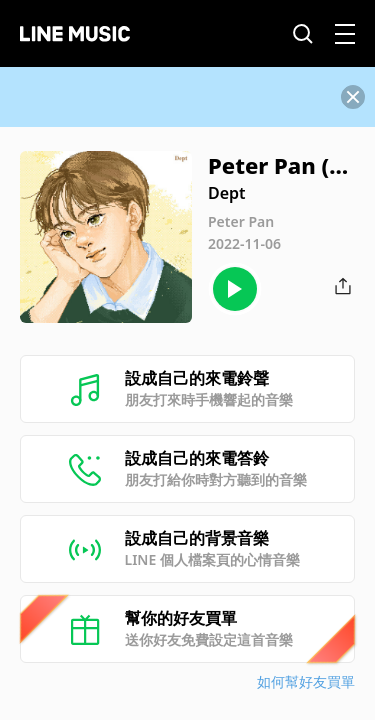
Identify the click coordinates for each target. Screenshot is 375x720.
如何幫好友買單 (306, 681)
